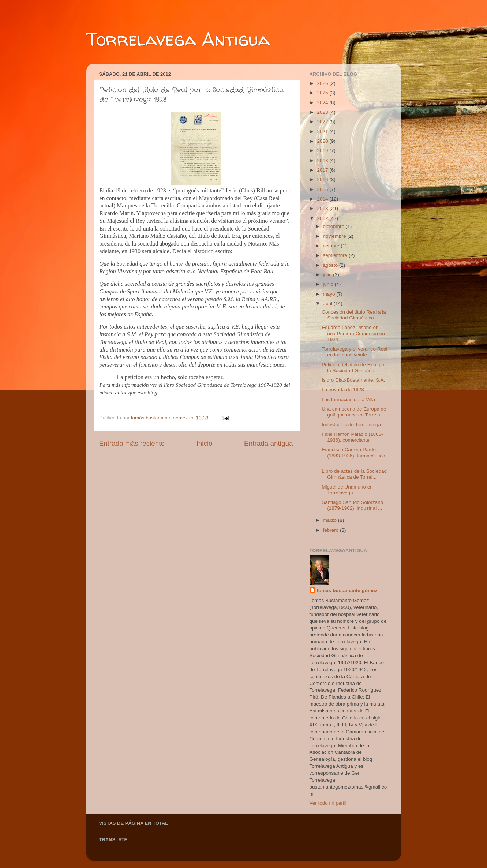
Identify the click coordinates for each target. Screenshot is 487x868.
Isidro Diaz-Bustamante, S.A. (353, 380)
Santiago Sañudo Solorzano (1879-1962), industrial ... (352, 505)
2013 (323, 208)
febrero (332, 530)
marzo (331, 520)
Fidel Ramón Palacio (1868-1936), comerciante (352, 437)
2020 (323, 141)
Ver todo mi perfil (328, 803)
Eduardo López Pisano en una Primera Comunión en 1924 (353, 333)
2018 (323, 160)
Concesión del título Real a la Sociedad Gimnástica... (354, 315)
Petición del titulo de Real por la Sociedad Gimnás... (354, 368)
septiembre (336, 255)
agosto (331, 265)
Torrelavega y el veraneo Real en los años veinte (354, 352)
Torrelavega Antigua (178, 39)
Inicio (205, 443)
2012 (323, 218)
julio (328, 275)
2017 (323, 170)
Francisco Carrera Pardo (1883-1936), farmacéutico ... (353, 455)
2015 (323, 189)
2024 (323, 103)
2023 (323, 112)
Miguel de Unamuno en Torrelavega (347, 490)
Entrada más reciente (132, 443)
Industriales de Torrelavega (351, 425)
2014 (323, 199)
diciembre (334, 226)
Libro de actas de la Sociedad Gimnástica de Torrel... (354, 474)
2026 (323, 83)
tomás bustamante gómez (347, 590)
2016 (323, 179)
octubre (332, 246)
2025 (323, 93)
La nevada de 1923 (343, 390)
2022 (323, 122)
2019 (323, 151)
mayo (330, 294)
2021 (323, 132)
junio (329, 284)
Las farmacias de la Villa (348, 399)
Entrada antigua (268, 443)
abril (328, 304)
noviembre (335, 236)
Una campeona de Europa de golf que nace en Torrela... (354, 412)
